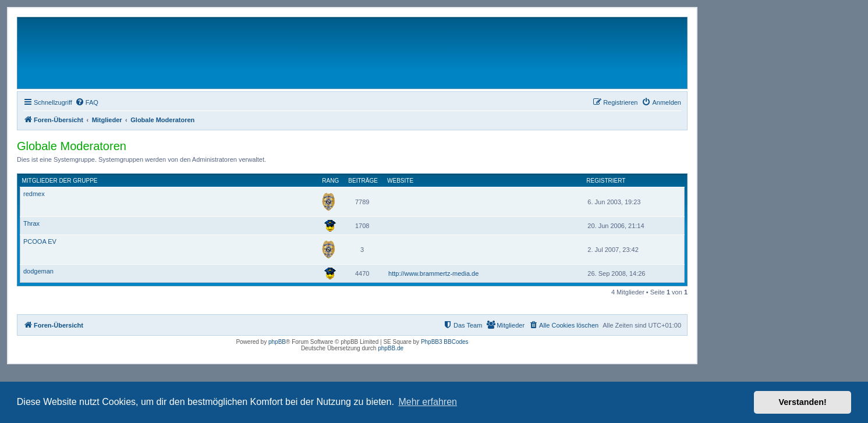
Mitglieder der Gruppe (60, 181)
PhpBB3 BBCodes (445, 342)
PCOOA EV (40, 241)
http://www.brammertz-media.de (433, 273)
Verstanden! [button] (803, 402)
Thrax (31, 223)
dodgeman (38, 271)
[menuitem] (87, 102)
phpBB (277, 342)
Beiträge (363, 181)
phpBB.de (391, 348)
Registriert (606, 181)
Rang (330, 181)
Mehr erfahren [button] (428, 402)
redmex (34, 194)
